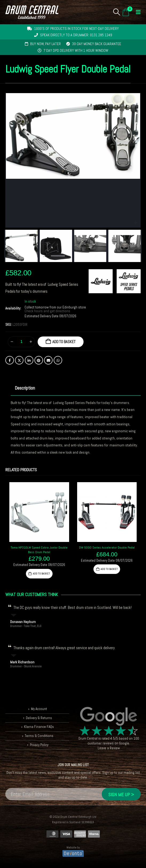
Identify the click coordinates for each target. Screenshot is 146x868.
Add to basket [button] (41, 574)
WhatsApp (58, 360)
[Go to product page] (39, 512)
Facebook (10, 360)
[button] (117, 12)
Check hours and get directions (48, 311)
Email (48, 360)
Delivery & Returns (39, 718)
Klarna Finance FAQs (39, 727)
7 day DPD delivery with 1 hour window (76, 50)
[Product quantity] (21, 342)
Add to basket (64, 342)
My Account (39, 709)
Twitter (19, 360)
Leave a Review (109, 748)
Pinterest (39, 360)
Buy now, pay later (46, 44)
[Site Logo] (32, 12)
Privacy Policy (39, 745)
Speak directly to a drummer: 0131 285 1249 (76, 35)
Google (124, 743)
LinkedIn (29, 360)
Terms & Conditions (39, 736)
